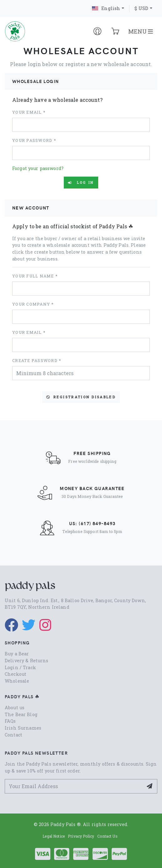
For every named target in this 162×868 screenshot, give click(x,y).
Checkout (15, 674)
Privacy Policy (81, 836)
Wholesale (17, 681)
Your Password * (34, 140)
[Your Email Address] (74, 786)
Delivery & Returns (27, 661)
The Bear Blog (21, 714)
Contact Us (107, 836)
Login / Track (20, 667)
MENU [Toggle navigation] (141, 31)
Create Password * (37, 360)
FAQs (10, 721)
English (106, 8)
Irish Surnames (23, 728)
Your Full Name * (35, 276)
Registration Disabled (81, 397)
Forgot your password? (38, 168)
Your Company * (33, 304)
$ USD (141, 8)
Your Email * (29, 112)
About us (15, 708)
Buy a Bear (17, 654)
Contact (13, 735)
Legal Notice (54, 836)
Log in (81, 182)
